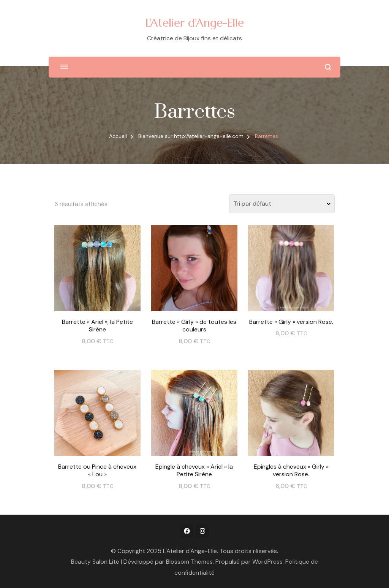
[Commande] (282, 204)
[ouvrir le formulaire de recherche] (328, 67)
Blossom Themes (189, 562)
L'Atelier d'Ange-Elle (195, 23)
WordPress (267, 562)
